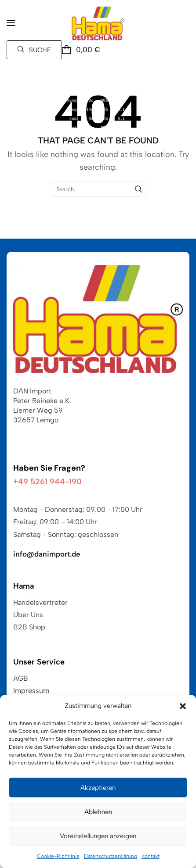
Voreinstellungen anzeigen (98, 836)
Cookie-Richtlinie (58, 856)
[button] (183, 706)
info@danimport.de (47, 554)
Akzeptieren (98, 788)
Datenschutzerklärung (111, 856)
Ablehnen (98, 812)
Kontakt (151, 856)
